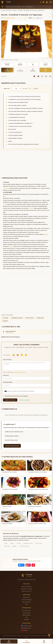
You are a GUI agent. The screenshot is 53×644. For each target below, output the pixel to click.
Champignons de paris (17, 318)
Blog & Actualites (26, 602)
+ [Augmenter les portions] (20, 89)
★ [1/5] (17, 18)
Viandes (15, 10)
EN (51, 2)
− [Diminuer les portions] (12, 89)
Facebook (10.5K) (26, 626)
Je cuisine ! (7, 70)
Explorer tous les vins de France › (11, 337)
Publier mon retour (10, 400)
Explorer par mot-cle (26, 591)
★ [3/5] (22, 18)
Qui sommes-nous (26, 611)
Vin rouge (5, 318)
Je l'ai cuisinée (20, 70)
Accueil (3, 10)
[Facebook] (34, 76)
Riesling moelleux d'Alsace (12, 436)
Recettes (9, 10)
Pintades (20, 10)
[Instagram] (28, 565)
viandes (35, 538)
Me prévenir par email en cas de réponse (15, 396)
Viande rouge (40, 318)
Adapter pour (7, 89)
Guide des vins (27, 597)
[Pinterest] (38, 76)
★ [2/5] (20, 18)
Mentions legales (26, 615)
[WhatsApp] (46, 76)
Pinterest (24, 630)
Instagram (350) (26, 628)
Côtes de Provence (24, 540)
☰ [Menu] (2, 7)
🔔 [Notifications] (47, 2)
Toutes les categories (26, 587)
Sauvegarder (33, 70)
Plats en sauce (29, 318)
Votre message (7, 360)
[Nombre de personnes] (16, 89)
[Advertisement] (26, 163)
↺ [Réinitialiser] (30, 89)
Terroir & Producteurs (26, 600)
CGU (26, 617)
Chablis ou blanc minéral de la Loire (14, 432)
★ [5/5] (27, 18)
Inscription (26, 620)
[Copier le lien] (50, 76)
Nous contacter (26, 613)
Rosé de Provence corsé (11, 440)
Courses (46, 70)
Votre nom (6, 375)
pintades (16, 538)
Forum (26, 604)
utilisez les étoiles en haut (20, 372)
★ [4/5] (25, 18)
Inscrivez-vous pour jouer (12, 446)
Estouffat (5, 321)
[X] (42, 76)
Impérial (35, 89)
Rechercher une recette (27, 589)
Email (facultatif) (7, 382)
